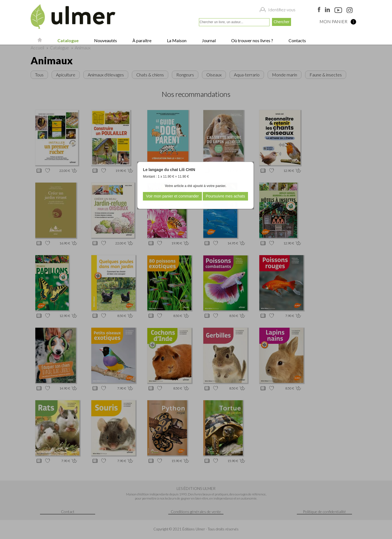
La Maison (176, 40)
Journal (208, 40)
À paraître (142, 40)
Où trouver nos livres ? (252, 40)
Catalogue (68, 40)
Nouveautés (105, 40)
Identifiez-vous (282, 10)
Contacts (297, 40)
